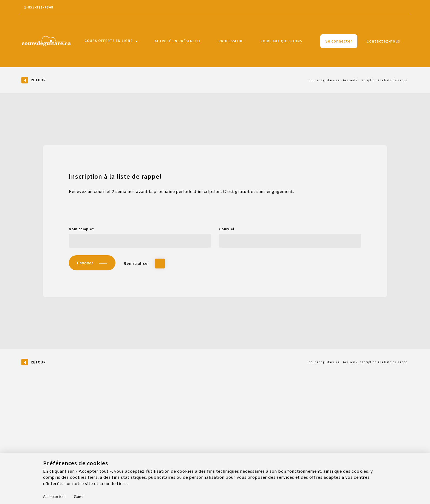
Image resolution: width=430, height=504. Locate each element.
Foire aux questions (281, 41)
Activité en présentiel (178, 41)
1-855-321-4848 (39, 7)
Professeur (230, 41)
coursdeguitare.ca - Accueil (332, 80)
